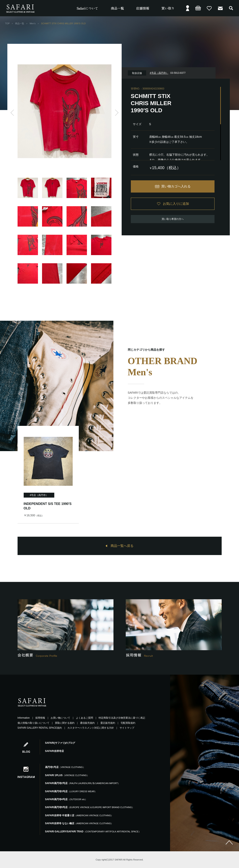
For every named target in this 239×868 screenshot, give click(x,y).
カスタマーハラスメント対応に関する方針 (91, 728)
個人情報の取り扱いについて (33, 723)
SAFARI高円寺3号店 (71, 791)
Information (24, 718)
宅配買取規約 (128, 723)
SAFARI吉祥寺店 (54, 751)
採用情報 (40, 718)
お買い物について (60, 718)
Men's (33, 23)
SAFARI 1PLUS (67, 775)
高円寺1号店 (65, 767)
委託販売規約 (108, 723)
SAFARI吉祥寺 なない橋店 (79, 823)
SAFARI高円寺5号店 (90, 807)
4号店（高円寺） (39, 495)
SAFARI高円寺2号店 (83, 783)
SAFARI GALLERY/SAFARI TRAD (93, 832)
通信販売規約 (87, 723)
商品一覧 (20, 23)
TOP (7, 23)
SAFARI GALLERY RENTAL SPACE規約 (40, 728)
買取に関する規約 (65, 723)
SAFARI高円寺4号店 (66, 799)
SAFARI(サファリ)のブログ (60, 743)
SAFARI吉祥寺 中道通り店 (79, 815)
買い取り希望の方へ (173, 219)
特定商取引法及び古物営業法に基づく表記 (122, 718)
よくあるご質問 (84, 718)
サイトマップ (127, 728)
